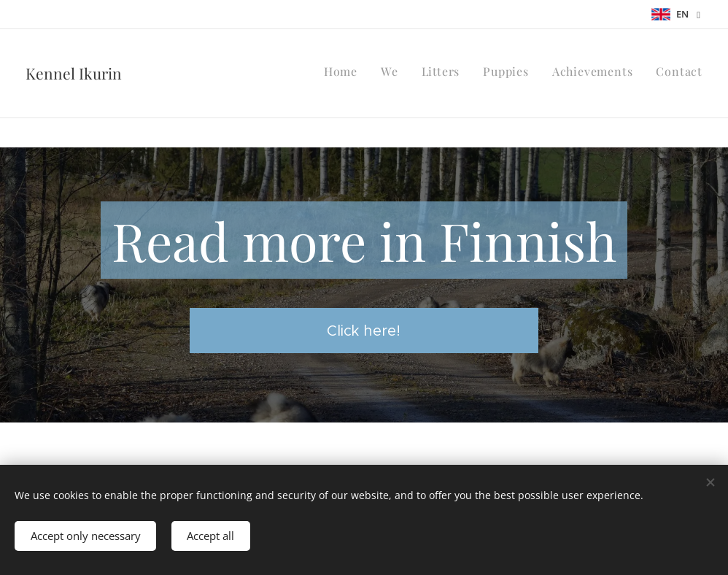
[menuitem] (590, 74)
